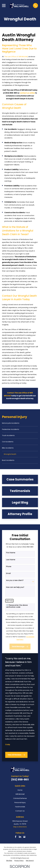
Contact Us (20, 811)
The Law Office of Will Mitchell (16, 57)
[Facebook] (16, 837)
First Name (11, 553)
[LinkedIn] (20, 837)
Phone (9, 567)
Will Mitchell (20, 794)
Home (20, 790)
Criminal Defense (20, 798)
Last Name (11, 560)
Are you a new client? (15, 580)
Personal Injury (20, 802)
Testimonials (20, 807)
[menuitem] (20, 423)
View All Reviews (16, 755)
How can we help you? (15, 587)
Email (8, 573)
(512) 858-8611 (20, 780)
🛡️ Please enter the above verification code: (17, 606)
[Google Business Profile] (24, 837)
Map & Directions (20, 827)
